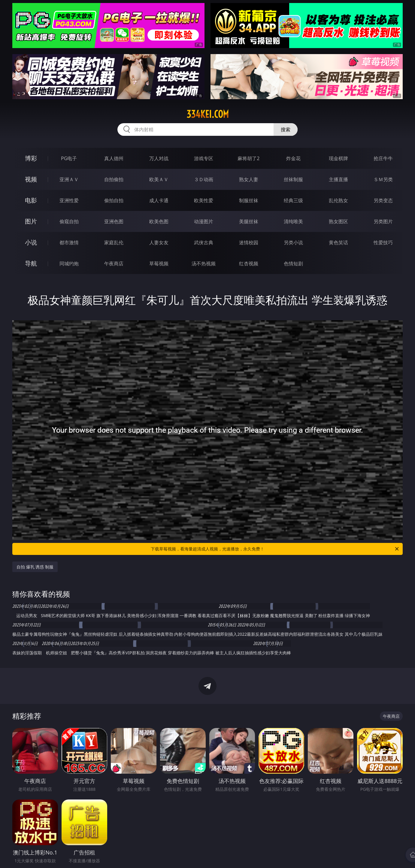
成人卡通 (159, 200)
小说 (31, 242)
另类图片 (383, 221)
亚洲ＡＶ (69, 179)
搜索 (286, 129)
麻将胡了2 (248, 158)
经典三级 (293, 200)
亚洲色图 (114, 221)
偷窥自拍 (69, 221)
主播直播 (338, 179)
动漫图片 (204, 221)
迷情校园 (249, 242)
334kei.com (208, 114)
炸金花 (293, 158)
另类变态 (383, 200)
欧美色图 (159, 221)
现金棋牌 (338, 158)
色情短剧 (293, 263)
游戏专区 (204, 158)
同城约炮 (69, 263)
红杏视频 (249, 263)
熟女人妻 (249, 179)
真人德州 (114, 158)
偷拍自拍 (114, 200)
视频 (31, 179)
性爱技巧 (383, 242)
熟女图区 (338, 221)
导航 (31, 263)
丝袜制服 (293, 179)
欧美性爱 (204, 200)
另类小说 (293, 242)
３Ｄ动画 (204, 179)
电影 (31, 200)
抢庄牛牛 (383, 158)
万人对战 (159, 158)
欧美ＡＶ (159, 179)
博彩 (31, 158)
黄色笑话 (338, 242)
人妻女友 (159, 242)
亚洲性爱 (69, 200)
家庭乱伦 (114, 242)
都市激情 (69, 242)
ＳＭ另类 (383, 179)
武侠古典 (204, 242)
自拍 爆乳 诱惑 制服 (35, 567)
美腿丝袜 (249, 221)
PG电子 (69, 158)
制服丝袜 (249, 200)
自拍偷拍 (114, 179)
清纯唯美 (293, 221)
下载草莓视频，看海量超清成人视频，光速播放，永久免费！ (275, 549)
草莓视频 (159, 263)
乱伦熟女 (338, 200)
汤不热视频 (204, 263)
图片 (31, 221)
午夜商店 (114, 263)
